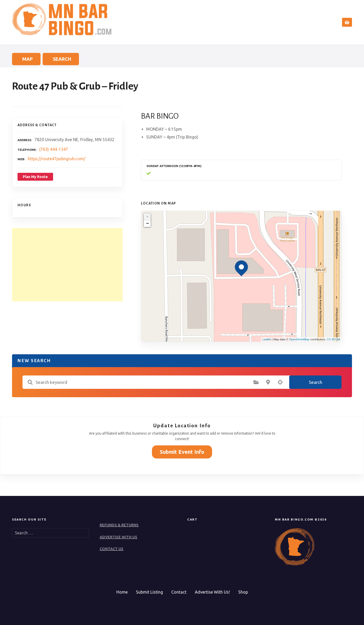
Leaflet (267, 339)
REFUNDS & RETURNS (119, 525)
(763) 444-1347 (54, 149)
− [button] (147, 224)
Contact (321, 22)
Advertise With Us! (212, 592)
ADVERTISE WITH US (118, 537)
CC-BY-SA (334, 339)
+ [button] (147, 217)
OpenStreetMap (299, 339)
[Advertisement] (67, 265)
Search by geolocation (280, 382)
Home (235, 22)
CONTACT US (112, 549)
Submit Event (290, 22)
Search (257, 22)
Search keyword (30, 382)
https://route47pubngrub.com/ (56, 159)
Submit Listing (149, 592)
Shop (243, 592)
